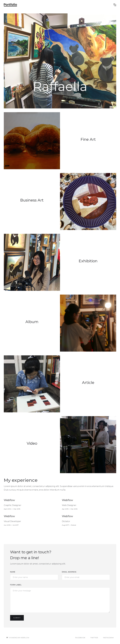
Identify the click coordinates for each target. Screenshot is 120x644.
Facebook (80, 638)
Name (13, 572)
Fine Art (88, 139)
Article (88, 383)
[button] (115, 5)
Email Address (69, 572)
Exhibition (88, 261)
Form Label (16, 585)
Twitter (94, 638)
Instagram (108, 638)
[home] (59, 5)
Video (32, 443)
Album (32, 322)
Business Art (32, 200)
